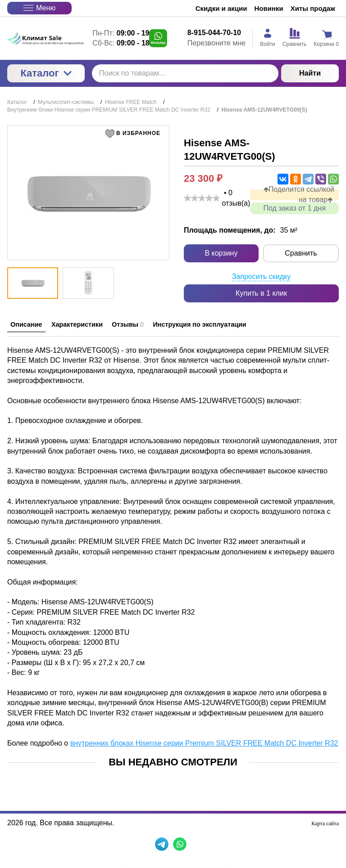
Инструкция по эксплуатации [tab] (251, 325)
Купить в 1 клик (261, 293)
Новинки (269, 8)
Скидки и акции (221, 8)
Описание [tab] (32, 325)
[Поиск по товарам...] (185, 73)
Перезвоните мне (216, 43)
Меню (39, 8)
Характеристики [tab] (97, 325)
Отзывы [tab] (162, 325)
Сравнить (301, 254)
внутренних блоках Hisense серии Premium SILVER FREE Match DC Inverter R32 (204, 741)
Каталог (46, 73)
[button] (134, 134)
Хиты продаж (313, 8)
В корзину (221, 254)
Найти (310, 73)
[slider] (202, 198)
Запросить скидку (262, 277)
